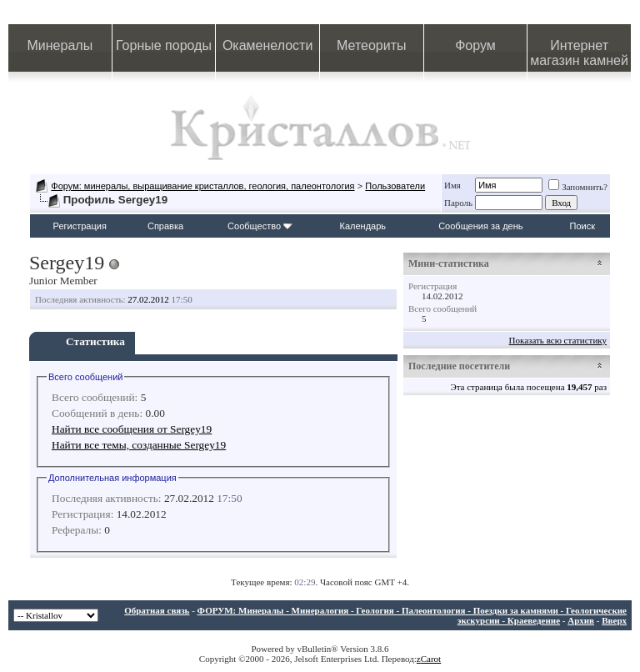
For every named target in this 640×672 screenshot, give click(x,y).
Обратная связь (157, 610)
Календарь (363, 226)
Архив (581, 620)
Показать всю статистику (558, 340)
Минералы (60, 45)
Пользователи (395, 186)
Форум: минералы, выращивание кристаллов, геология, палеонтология (202, 186)
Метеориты (371, 45)
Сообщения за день (480, 226)
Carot (431, 659)
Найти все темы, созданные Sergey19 (139, 445)
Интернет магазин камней (579, 53)
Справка (165, 226)
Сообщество (260, 226)
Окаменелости (267, 45)
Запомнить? (578, 187)
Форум (475, 45)
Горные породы (164, 45)
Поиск (582, 226)
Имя (452, 185)
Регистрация (80, 226)
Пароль (458, 203)
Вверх (614, 620)
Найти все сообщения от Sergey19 (132, 429)
